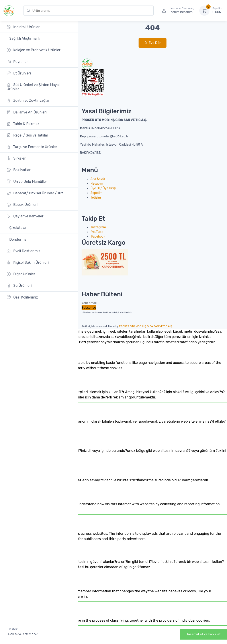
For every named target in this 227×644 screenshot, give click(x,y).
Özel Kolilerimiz (22, 297)
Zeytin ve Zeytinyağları (28, 101)
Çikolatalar (18, 228)
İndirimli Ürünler (23, 27)
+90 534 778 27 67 (23, 634)
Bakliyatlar (19, 170)
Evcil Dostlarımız (23, 251)
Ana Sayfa (98, 179)
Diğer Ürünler (21, 274)
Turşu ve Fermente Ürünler (32, 147)
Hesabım (97, 184)
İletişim (96, 198)
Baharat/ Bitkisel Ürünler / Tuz (35, 193)
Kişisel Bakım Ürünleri (28, 262)
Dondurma (18, 239)
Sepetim (96, 193)
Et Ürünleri (19, 73)
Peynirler (17, 61)
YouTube (97, 232)
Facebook (98, 237)
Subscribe (89, 308)
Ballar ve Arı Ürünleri (27, 112)
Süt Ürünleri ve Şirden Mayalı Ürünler (33, 87)
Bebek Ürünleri (22, 205)
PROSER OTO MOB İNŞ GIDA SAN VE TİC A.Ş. (146, 326)
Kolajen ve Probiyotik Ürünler (34, 50)
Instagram (98, 227)
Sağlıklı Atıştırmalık (24, 38)
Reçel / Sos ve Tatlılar (27, 135)
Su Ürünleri (19, 286)
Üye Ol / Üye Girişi (103, 188)
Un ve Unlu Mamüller (27, 181)
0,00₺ (218, 10)
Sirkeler (16, 158)
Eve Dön (153, 43)
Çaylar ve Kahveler (25, 216)
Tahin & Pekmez (23, 124)
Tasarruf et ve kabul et (204, 634)
